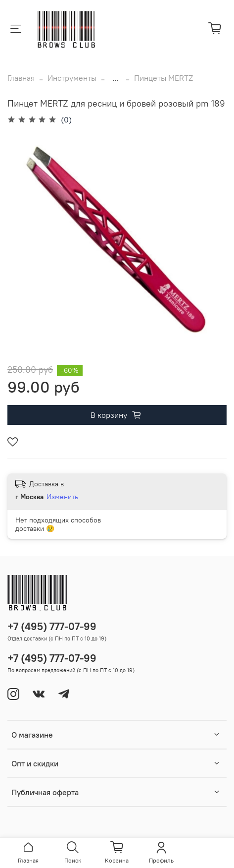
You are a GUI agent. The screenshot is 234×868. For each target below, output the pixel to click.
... (115, 78)
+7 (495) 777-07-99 (52, 626)
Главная (21, 78)
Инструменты (72, 78)
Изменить (62, 497)
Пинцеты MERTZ (164, 78)
